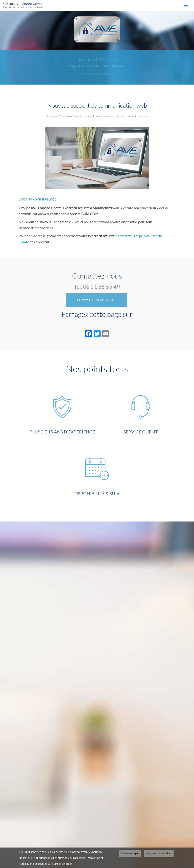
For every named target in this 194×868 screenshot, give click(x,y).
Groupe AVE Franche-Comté (28, 5)
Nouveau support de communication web (124, 116)
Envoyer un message (97, 300)
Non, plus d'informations (159, 854)
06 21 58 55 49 (101, 287)
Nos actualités (90, 116)
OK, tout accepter (130, 854)
